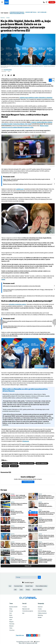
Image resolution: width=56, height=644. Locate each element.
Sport (11, 620)
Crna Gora (12, 630)
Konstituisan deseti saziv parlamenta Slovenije (18, 528)
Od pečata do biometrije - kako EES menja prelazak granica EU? (46, 521)
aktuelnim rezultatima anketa (17, 304)
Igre (23, 613)
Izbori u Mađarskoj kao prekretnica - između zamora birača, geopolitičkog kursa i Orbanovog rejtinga (47, 553)
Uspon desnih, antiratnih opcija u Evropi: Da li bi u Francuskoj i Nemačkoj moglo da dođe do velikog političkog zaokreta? (27, 180)
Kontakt (40, 617)
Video (11, 628)
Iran (10, 586)
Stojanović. (26, 441)
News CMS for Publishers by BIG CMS (28, 643)
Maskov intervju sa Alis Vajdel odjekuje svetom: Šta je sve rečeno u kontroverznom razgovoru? (28, 184)
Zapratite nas (21, 635)
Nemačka (5, 466)
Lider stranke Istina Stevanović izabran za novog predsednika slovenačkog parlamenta (47, 513)
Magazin (11, 622)
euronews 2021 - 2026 (28, 642)
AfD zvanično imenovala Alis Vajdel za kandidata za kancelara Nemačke (22, 286)
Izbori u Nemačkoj (42, 463)
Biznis (11, 615)
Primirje (28, 590)
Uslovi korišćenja (42, 611)
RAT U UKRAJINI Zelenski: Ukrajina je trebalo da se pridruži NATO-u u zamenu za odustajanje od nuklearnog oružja (19, 497)
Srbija (11, 609)
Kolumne (11, 626)
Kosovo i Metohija (31, 12)
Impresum (40, 607)
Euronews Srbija (8, 70)
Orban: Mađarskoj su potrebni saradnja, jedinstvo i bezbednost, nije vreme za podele (19, 561)
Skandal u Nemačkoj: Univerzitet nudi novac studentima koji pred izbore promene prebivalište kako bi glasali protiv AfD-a (27, 327)
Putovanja (12, 624)
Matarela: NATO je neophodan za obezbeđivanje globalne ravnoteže (45, 505)
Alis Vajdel (14, 466)
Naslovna (3, 18)
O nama (40, 609)
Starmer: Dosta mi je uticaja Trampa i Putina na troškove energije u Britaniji (46, 537)
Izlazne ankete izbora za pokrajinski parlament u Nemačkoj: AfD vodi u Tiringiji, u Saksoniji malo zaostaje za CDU (28, 290)
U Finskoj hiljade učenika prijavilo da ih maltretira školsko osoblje (45, 561)
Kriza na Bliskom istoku (17, 14)
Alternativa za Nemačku (10, 463)
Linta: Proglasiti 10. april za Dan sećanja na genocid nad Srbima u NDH (46, 545)
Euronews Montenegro (17, 12)
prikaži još (28, 566)
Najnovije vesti (26, 609)
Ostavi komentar (28, 482)
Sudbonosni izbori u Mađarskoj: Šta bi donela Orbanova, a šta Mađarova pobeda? (18, 521)
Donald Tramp (29, 586)
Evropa (8, 18)
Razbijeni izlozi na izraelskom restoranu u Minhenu (19, 504)
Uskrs (21, 590)
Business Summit (13, 607)
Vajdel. (3, 279)
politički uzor (20, 189)
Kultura (11, 617)
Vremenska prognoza (28, 611)
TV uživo (25, 607)
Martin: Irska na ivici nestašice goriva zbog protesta (17, 513)
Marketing (40, 615)
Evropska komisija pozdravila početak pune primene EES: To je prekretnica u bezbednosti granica (19, 537)
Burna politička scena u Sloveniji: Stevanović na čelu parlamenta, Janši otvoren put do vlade (46, 497)
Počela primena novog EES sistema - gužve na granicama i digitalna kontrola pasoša (18, 553)
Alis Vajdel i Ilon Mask (27, 463)
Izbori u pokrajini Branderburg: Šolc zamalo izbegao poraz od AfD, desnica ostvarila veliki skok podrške (28, 322)
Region (40, 494)
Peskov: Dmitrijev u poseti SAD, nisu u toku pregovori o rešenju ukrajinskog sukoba (19, 545)
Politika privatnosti (42, 613)
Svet (10, 613)
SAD (15, 590)
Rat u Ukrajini (42, 12)
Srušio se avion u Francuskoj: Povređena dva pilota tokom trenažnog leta (47, 529)
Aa (50, 80)
